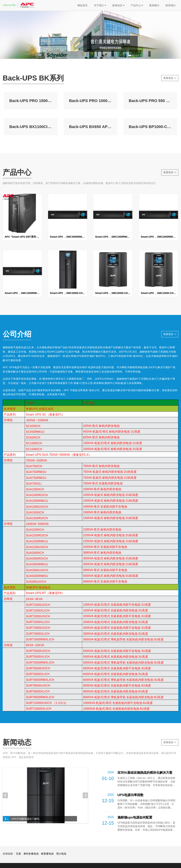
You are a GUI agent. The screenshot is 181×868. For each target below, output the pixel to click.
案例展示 (154, 5)
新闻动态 (118, 5)
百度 (18, 854)
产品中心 (137, 5)
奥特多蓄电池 (31, 854)
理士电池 (61, 854)
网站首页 (83, 5)
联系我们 (171, 5)
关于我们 (100, 5)
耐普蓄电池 (47, 854)
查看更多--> (170, 78)
